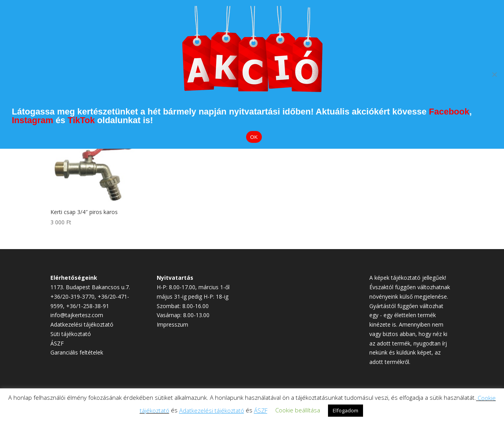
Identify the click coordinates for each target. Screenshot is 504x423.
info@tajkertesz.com (77, 315)
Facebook (449, 112)
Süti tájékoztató (71, 334)
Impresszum (172, 324)
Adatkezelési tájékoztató (82, 324)
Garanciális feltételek (77, 352)
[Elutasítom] (494, 74)
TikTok (81, 120)
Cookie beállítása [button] (298, 410)
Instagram (32, 120)
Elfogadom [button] (346, 410)
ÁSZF (57, 343)
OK (254, 137)
